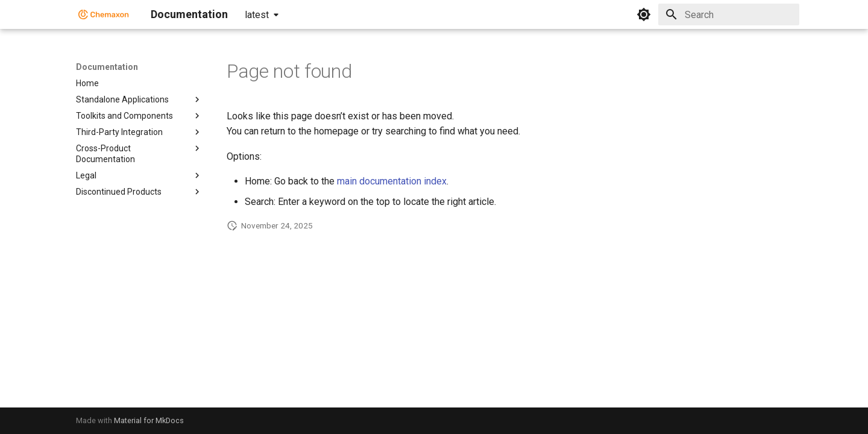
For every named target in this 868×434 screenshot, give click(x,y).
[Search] (729, 14)
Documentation (107, 67)
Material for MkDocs (149, 420)
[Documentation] (104, 14)
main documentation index (392, 181)
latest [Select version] (257, 15)
